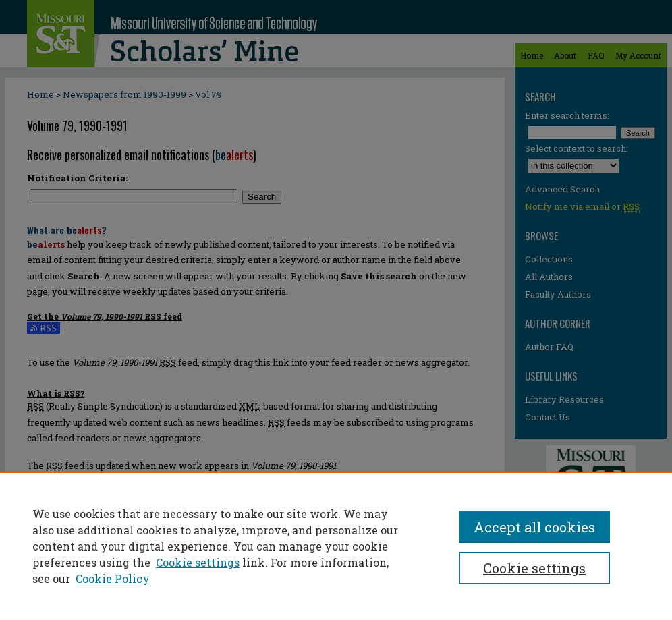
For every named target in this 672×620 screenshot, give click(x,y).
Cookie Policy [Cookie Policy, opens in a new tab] (113, 579)
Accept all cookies (534, 527)
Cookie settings (198, 562)
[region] (336, 546)
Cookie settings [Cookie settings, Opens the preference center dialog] (534, 568)
